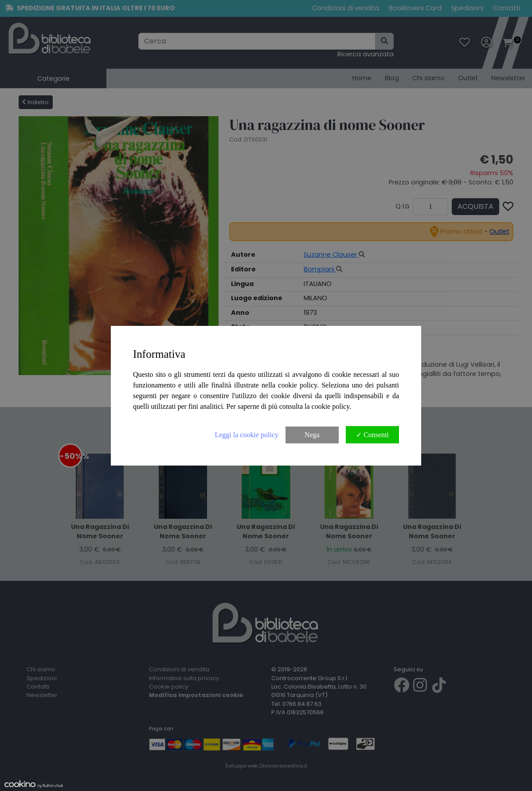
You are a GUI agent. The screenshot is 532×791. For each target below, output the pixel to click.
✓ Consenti (372, 435)
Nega (312, 435)
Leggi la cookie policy (246, 435)
